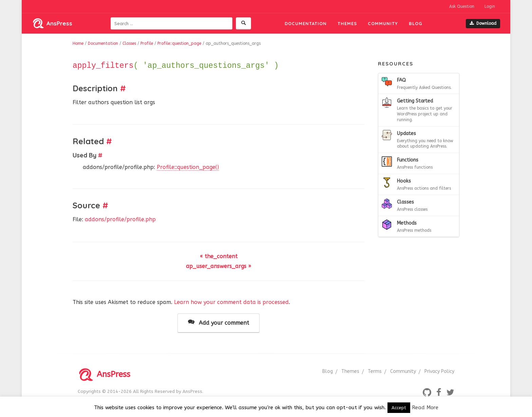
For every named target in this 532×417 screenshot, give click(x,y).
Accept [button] (399, 408)
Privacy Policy (439, 371)
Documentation (306, 23)
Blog (416, 23)
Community (383, 23)
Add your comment (218, 323)
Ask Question (462, 6)
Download (483, 23)
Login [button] (490, 6)
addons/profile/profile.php (120, 219)
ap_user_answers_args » (218, 266)
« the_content (219, 256)
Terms (375, 371)
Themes (347, 23)
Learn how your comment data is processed (231, 302)
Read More (425, 407)
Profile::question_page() (188, 167)
